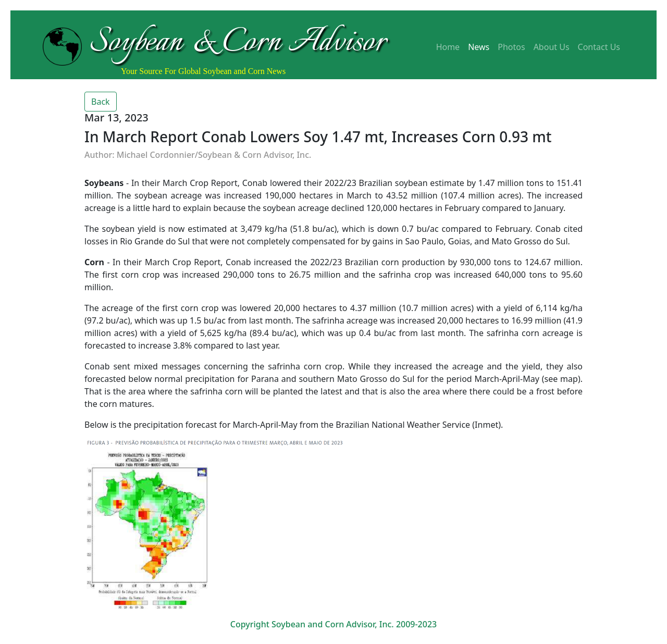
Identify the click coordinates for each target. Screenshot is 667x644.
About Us (552, 47)
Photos (511, 47)
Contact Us (599, 47)
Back (101, 102)
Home (448, 47)
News (479, 47)
